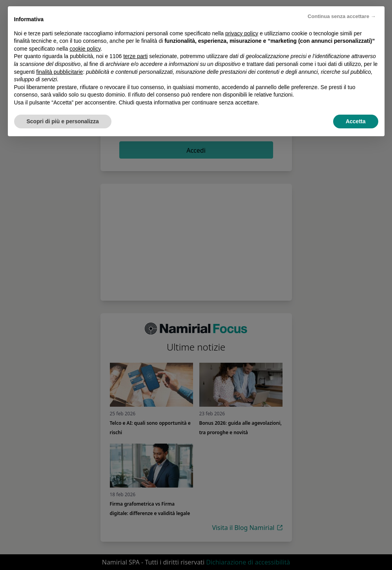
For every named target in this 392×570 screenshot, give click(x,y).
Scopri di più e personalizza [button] (63, 121)
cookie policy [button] (85, 49)
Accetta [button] (356, 121)
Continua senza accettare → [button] (342, 16)
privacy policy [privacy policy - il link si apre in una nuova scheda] (242, 33)
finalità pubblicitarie (59, 72)
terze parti (135, 56)
